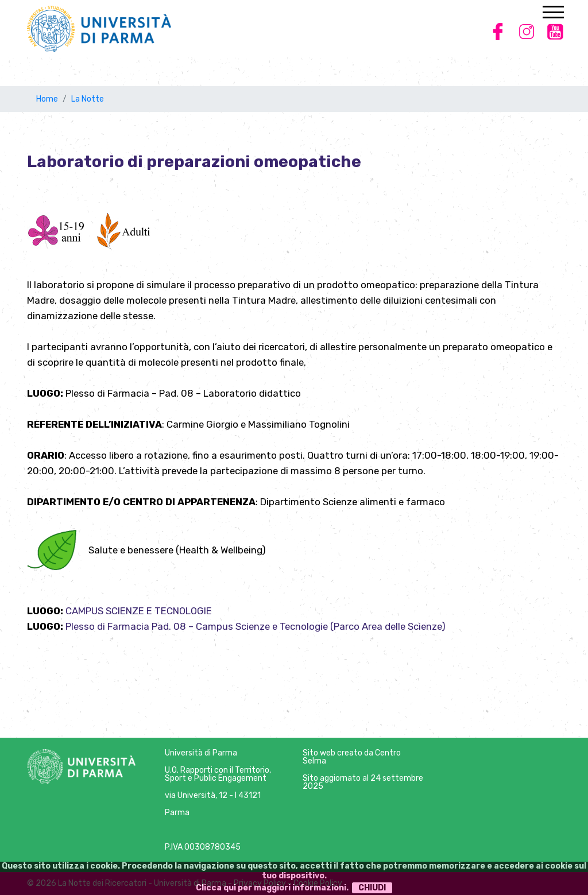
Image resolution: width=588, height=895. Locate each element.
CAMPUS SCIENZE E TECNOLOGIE (139, 611)
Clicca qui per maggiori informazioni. (272, 888)
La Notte (88, 99)
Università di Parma (201, 753)
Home (47, 99)
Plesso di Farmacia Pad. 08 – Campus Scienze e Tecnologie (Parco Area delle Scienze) (256, 626)
